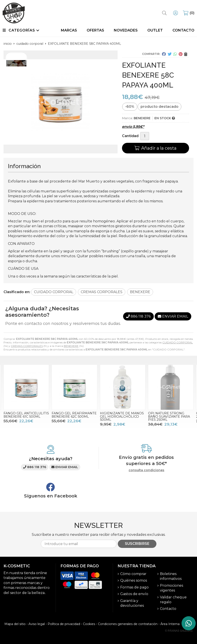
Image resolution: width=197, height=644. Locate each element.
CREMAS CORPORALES (27, 346)
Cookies (89, 624)
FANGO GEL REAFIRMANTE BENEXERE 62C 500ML (74, 415)
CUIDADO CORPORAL (178, 342)
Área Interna (170, 624)
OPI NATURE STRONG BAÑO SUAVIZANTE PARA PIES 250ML (169, 416)
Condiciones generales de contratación (128, 624)
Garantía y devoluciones (132, 603)
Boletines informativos (171, 576)
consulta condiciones (146, 470)
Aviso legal (37, 624)
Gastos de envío (134, 594)
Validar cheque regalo (173, 600)
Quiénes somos (134, 580)
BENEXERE (71, 346)
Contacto (168, 609)
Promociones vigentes (172, 588)
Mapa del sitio (15, 624)
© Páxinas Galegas (179, 631)
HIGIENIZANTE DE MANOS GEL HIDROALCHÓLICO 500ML (122, 416)
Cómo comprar (133, 574)
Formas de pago (134, 587)
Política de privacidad (64, 624)
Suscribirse (137, 544)
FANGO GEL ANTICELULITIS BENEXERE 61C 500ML (26, 415)
